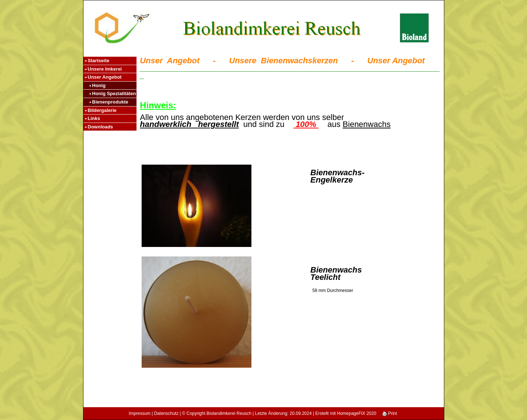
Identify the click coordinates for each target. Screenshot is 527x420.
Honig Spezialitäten (114, 93)
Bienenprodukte (110, 102)
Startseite (99, 61)
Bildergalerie (102, 110)
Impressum (140, 413)
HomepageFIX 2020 (357, 413)
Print (390, 413)
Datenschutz (166, 413)
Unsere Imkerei (105, 69)
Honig (99, 85)
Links (94, 118)
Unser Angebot (105, 77)
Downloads (100, 127)
